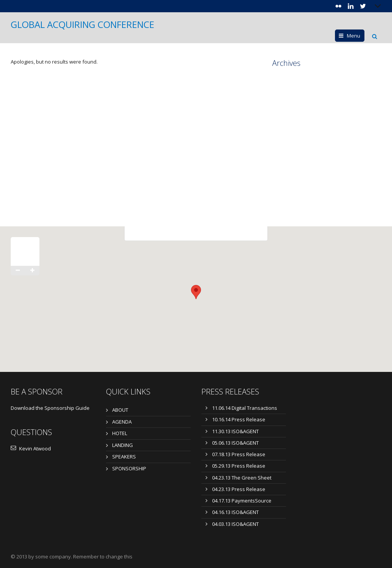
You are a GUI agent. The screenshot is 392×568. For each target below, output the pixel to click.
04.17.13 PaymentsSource (242, 501)
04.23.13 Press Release (239, 489)
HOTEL (120, 433)
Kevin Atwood (31, 449)
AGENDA (122, 422)
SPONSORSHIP (129, 468)
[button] (196, 292)
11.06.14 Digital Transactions (245, 408)
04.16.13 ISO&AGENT (235, 512)
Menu (354, 36)
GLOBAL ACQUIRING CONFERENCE (82, 25)
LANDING (122, 445)
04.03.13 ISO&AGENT (235, 524)
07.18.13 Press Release (239, 454)
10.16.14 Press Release (239, 419)
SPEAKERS (124, 457)
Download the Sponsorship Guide (50, 408)
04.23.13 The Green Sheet (242, 478)
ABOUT (120, 410)
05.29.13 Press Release (239, 466)
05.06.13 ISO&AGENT (235, 443)
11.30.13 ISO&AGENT (235, 431)
